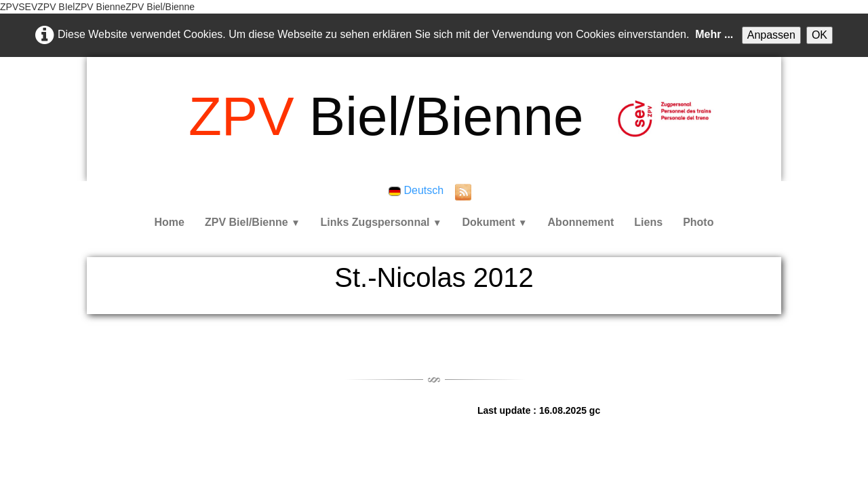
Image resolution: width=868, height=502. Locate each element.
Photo (698, 222)
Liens (648, 222)
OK (820, 35)
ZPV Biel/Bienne (253, 222)
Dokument (494, 222)
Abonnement (581, 222)
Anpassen (771, 35)
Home (170, 222)
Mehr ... (714, 34)
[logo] (386, 117)
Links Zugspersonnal (381, 222)
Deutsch (417, 190)
